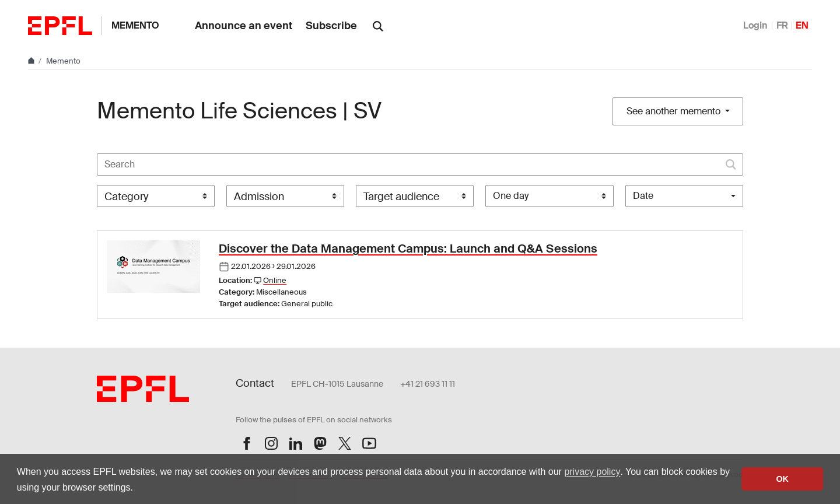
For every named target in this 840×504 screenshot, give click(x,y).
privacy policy (592, 472)
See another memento (675, 111)
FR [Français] (782, 25)
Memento (135, 25)
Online (275, 280)
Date (643, 196)
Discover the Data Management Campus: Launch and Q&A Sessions (408, 249)
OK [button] (782, 479)
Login (755, 25)
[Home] (32, 61)
